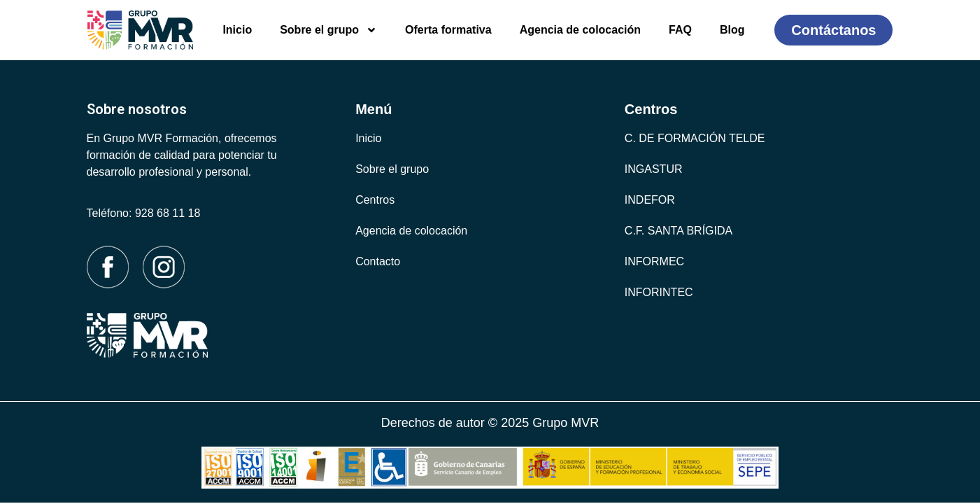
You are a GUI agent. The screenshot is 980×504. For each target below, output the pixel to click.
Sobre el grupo (328, 30)
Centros (375, 200)
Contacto (378, 261)
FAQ (680, 30)
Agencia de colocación (580, 30)
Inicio (237, 30)
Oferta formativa (448, 30)
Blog (732, 30)
